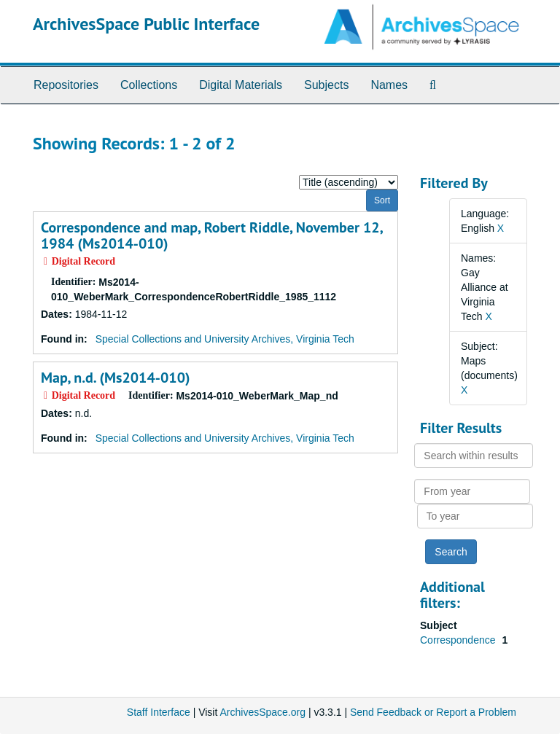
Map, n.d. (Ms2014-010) (116, 378)
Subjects (326, 85)
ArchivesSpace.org (262, 712)
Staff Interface (159, 712)
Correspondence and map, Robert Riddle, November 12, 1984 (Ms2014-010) (211, 235)
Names (389, 85)
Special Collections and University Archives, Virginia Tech (225, 339)
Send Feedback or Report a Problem (433, 712)
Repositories (66, 85)
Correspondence (459, 640)
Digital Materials (241, 85)
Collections (149, 85)
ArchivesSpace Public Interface (146, 24)
